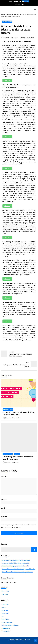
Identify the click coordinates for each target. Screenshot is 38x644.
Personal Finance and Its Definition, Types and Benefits (19, 413)
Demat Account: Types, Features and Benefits (15, 566)
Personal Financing (7, 22)
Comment (5, 476)
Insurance (17, 454)
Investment (5, 613)
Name (4, 500)
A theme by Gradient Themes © (19, 640)
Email (4, 508)
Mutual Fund (5, 619)
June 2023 (5, 594)
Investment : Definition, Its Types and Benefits (16, 560)
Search (34, 550)
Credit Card (5, 604)
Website (4, 516)
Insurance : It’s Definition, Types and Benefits (15, 563)
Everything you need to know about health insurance (18, 458)
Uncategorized (6, 631)
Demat (4, 607)
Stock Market (6, 628)
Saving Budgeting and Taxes (10, 625)
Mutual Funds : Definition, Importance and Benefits (17, 572)
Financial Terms (19, 4)
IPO (3, 616)
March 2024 (5, 591)
